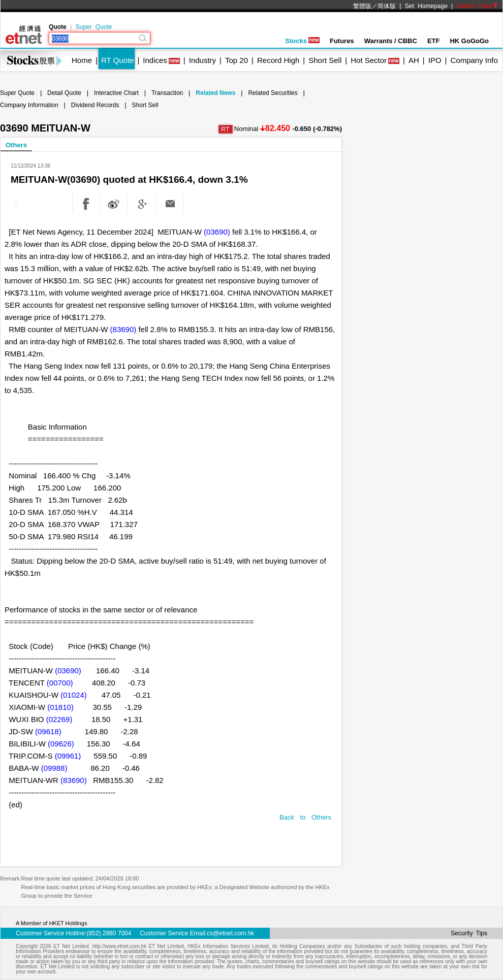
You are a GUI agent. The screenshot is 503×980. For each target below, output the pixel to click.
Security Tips (469, 933)
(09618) (48, 731)
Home (82, 60)
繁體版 (362, 6)
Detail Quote (64, 93)
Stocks (302, 41)
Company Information (29, 105)
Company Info (474, 60)
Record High (278, 60)
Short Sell (325, 60)
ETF (434, 41)
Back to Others (305, 817)
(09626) (61, 744)
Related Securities (273, 93)
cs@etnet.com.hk (230, 933)
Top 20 (237, 60)
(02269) (59, 719)
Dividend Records (95, 105)
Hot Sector (369, 60)
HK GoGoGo (469, 41)
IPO (435, 60)
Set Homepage (426, 6)
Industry (202, 60)
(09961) (68, 756)
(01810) (60, 707)
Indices (155, 60)
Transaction (167, 93)
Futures (342, 41)
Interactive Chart (116, 93)
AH (414, 60)
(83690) (123, 329)
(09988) (54, 768)
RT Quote (117, 60)
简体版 (387, 6)
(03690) (217, 232)
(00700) (60, 683)
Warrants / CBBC (391, 41)
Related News (215, 93)
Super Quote (93, 27)
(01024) (74, 695)
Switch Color (478, 6)
